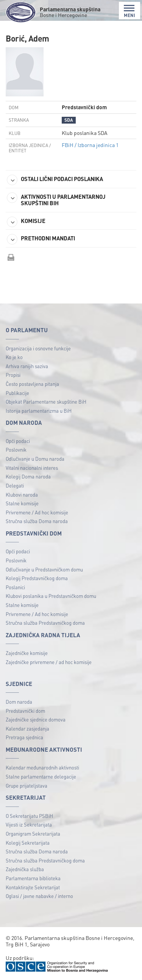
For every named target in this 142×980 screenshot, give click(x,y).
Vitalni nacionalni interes (32, 468)
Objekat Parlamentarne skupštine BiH (46, 402)
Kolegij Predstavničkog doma (37, 578)
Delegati (15, 485)
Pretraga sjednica (24, 737)
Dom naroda (19, 702)
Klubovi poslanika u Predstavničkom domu (51, 596)
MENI (130, 11)
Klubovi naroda (22, 495)
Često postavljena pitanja (32, 384)
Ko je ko (14, 357)
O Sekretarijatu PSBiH (29, 816)
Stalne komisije (22, 503)
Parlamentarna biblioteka (33, 878)
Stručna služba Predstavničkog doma (45, 623)
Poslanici (15, 587)
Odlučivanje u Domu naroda (35, 459)
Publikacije (17, 393)
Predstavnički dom (25, 711)
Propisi (13, 375)
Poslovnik (16, 450)
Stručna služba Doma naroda (37, 521)
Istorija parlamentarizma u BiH (39, 411)
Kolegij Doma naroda (28, 476)
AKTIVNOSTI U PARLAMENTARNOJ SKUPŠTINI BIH (56, 200)
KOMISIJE (26, 222)
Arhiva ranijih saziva (27, 366)
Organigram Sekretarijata (33, 834)
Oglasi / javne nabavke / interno (39, 896)
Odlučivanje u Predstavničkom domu (44, 569)
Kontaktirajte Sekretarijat (33, 887)
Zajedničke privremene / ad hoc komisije (49, 662)
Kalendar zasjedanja (27, 728)
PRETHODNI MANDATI (41, 239)
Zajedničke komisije (27, 653)
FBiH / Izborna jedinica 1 (90, 145)
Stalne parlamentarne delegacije (41, 776)
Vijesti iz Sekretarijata (29, 824)
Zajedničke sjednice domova (36, 719)
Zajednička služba (25, 869)
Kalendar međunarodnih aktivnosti (42, 767)
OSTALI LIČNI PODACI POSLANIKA (55, 180)
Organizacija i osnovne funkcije (38, 348)
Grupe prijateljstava (27, 786)
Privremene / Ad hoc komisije (37, 512)
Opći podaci (18, 441)
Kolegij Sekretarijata (28, 843)
